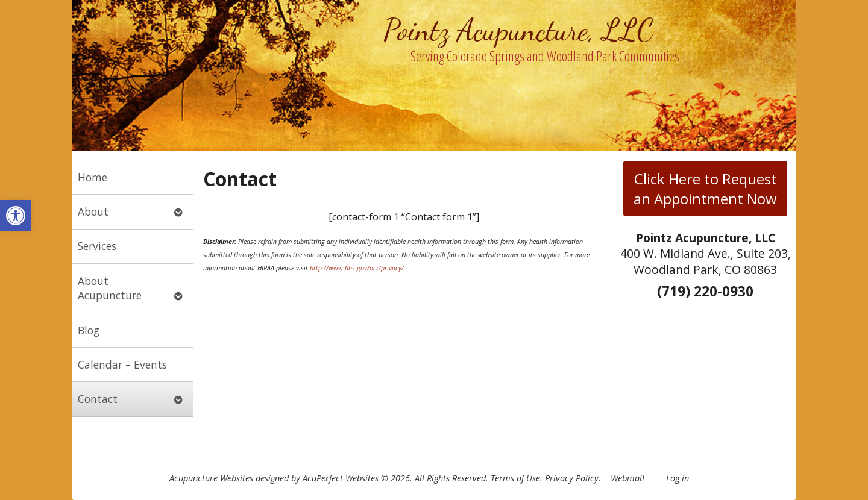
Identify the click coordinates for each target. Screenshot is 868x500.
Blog (89, 330)
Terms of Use (515, 478)
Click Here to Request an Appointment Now (705, 189)
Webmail (627, 478)
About (93, 211)
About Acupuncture (110, 288)
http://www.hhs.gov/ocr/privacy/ (357, 268)
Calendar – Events (122, 364)
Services (97, 246)
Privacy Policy (572, 478)
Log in (678, 478)
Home (93, 177)
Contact (98, 399)
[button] (16, 216)
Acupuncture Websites (211, 478)
